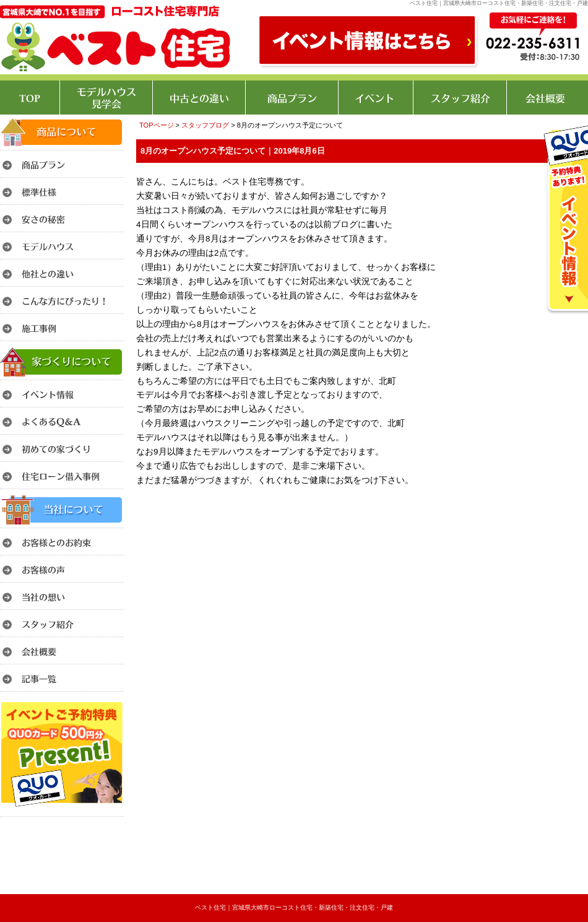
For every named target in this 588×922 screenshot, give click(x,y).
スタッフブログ (205, 125)
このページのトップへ (557, 504)
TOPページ (157, 125)
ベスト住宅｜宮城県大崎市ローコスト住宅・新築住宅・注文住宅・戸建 (294, 907)
